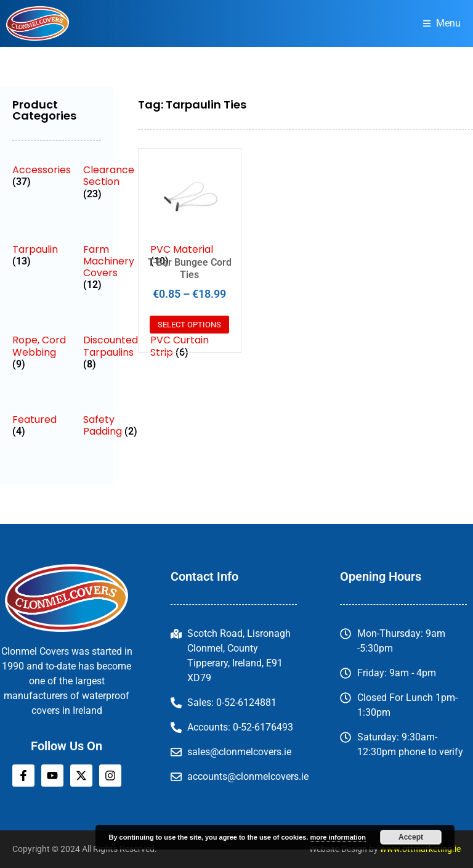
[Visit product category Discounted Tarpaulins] (111, 352)
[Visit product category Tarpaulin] (42, 255)
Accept (411, 837)
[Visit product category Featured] (42, 425)
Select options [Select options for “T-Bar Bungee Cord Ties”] (189, 325)
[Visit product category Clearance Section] (111, 182)
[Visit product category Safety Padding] (111, 425)
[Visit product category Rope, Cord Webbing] (42, 352)
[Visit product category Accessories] (42, 176)
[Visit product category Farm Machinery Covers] (111, 267)
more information (338, 837)
